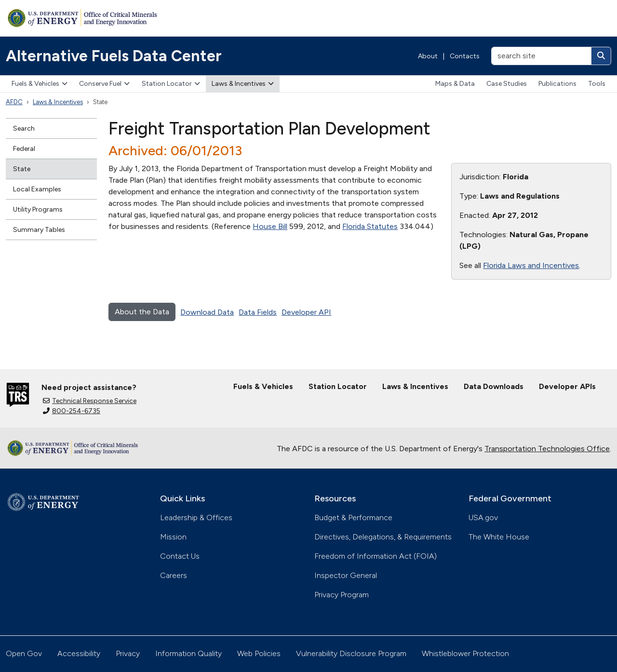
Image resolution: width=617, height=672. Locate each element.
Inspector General (346, 575)
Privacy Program (342, 595)
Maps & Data (455, 84)
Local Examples (37, 189)
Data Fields (258, 312)
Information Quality (188, 653)
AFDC (14, 102)
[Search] (601, 56)
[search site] (541, 56)
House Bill (270, 226)
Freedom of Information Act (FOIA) (376, 556)
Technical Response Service (90, 401)
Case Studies (507, 84)
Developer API (306, 312)
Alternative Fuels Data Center (114, 56)
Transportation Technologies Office (547, 449)
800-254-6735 (72, 411)
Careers (174, 575)
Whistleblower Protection (465, 653)
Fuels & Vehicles (40, 84)
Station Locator (171, 84)
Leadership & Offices (196, 517)
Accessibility (79, 653)
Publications (557, 84)
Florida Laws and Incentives (531, 265)
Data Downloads (494, 386)
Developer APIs (567, 386)
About (428, 56)
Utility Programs (38, 209)
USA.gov (483, 517)
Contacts (465, 56)
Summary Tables (39, 230)
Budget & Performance (353, 517)
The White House (499, 537)
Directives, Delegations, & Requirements (383, 537)
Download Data (207, 312)
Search (24, 128)
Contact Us (180, 556)
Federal (24, 149)
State (22, 169)
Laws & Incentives (243, 84)
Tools (597, 84)
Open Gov (24, 653)
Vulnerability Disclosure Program (351, 653)
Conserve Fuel (104, 84)
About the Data (142, 312)
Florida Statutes (370, 226)
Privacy (128, 653)
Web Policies (259, 653)
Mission (173, 537)
